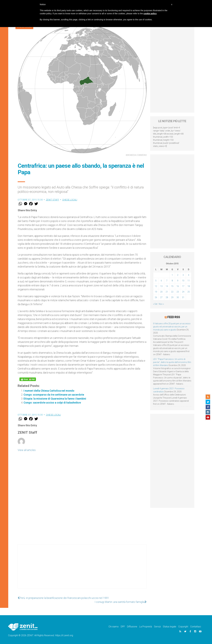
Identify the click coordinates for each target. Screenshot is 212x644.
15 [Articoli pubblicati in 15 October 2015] (172, 286)
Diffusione (132, 627)
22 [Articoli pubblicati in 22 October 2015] (172, 292)
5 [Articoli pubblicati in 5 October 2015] (156, 281)
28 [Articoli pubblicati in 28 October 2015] (167, 297)
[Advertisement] (82, 569)
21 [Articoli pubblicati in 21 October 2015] (167, 292)
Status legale (170, 627)
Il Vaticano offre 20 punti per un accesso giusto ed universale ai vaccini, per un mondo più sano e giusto (172, 327)
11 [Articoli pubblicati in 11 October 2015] (189, 281)
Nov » (161, 304)
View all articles (27, 450)
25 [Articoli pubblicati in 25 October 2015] (189, 292)
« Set (155, 304)
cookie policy (150, 14)
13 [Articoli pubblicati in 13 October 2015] (161, 286)
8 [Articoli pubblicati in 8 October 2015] (172, 281)
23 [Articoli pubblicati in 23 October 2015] (178, 292)
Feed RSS (174, 317)
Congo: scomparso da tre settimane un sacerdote (54, 395)
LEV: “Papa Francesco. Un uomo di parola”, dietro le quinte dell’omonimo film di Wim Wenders (172, 362)
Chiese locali (70, 200)
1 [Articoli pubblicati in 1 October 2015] (172, 275)
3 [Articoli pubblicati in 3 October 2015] (183, 275)
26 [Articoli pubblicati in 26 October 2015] (156, 297)
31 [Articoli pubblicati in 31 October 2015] (183, 297)
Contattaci (196, 627)
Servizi (157, 627)
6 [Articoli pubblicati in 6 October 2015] (161, 281)
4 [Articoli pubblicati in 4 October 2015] (189, 275)
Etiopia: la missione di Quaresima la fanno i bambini (55, 399)
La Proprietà (146, 627)
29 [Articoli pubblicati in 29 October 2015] (172, 297)
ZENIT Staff (53, 200)
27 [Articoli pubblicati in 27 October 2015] (161, 297)
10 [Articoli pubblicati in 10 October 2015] (183, 281)
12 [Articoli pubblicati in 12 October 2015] (156, 286)
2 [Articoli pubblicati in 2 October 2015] (178, 275)
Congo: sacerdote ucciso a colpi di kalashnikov (52, 403)
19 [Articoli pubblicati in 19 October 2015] (156, 292)
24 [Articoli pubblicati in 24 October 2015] (183, 292)
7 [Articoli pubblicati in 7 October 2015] (167, 281)
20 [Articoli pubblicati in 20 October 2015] (161, 292)
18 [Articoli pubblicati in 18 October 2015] (189, 286)
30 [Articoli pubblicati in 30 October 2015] (178, 297)
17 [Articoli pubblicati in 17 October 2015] (183, 286)
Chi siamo (114, 627)
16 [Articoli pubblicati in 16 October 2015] (178, 286)
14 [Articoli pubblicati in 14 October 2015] (167, 286)
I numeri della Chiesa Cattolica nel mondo (49, 391)
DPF (123, 627)
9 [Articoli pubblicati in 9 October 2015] (178, 281)
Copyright (183, 627)
